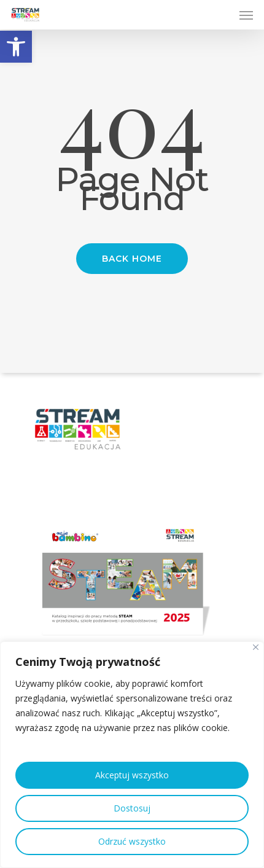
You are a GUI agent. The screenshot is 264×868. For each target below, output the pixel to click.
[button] (16, 47)
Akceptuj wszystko (132, 775)
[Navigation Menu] (246, 15)
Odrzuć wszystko (132, 841)
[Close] (256, 647)
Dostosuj (132, 808)
